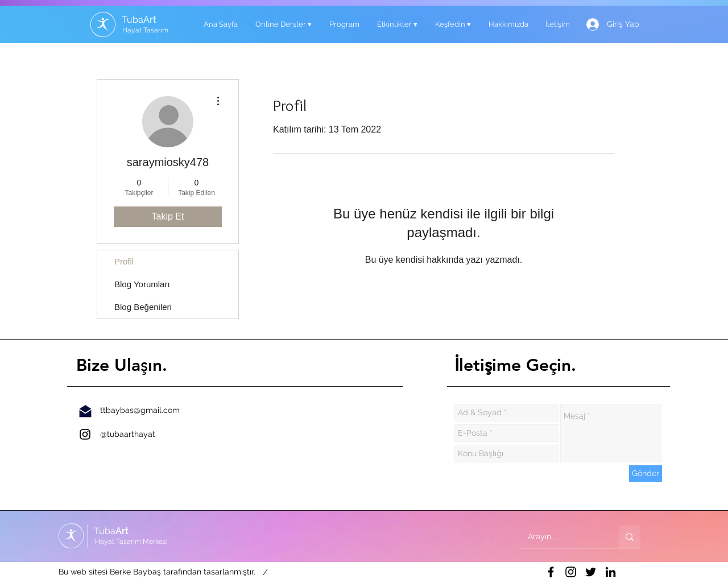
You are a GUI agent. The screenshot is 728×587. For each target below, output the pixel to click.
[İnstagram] (85, 434)
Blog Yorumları (142, 284)
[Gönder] (646, 474)
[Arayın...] (561, 537)
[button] (283, 24)
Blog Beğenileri (143, 307)
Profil (124, 261)
